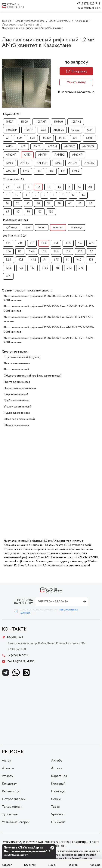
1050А (10, 122)
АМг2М (52, 147)
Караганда (59, 776)
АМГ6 (9, 163)
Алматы (8, 768)
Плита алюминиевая (17, 382)
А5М (19, 138)
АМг (23, 147)
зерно (42, 228)
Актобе (57, 761)
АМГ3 (27, 155)
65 (7, 212)
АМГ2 (37, 147)
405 (8, 276)
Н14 (51, 171)
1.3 (49, 187)
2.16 (20, 243)
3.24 (44, 243)
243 (69, 268)
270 (81, 268)
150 (51, 212)
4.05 (68, 243)
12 (73, 195)
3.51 (56, 243)
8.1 (20, 252)
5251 (43, 130)
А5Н (32, 138)
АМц (58, 163)
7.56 (8, 252)
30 (38, 204)
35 (49, 204)
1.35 (8, 243)
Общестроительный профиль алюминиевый (33, 376)
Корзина (95, 865)
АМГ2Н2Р (88, 147)
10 (63, 195)
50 (80, 204)
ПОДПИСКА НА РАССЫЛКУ (23, 602)
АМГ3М (43, 155)
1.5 (59, 187)
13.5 (56, 252)
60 (91, 204)
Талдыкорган (12, 807)
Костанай (58, 784)
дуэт (28, 228)
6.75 (92, 243)
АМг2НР (11, 155)
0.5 (8, 187)
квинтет (58, 228)
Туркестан (10, 814)
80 (18, 212)
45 (70, 204)
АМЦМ (73, 163)
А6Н (76, 138)
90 (28, 212)
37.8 (21, 260)
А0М (90, 130)
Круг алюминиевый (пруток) (22, 357)
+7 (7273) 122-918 (88, 4)
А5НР (62, 138)
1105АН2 (76, 122)
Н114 (26, 171)
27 (91, 252)
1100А (24, 122)
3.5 (16, 195)
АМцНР (11, 171)
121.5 (9, 268)
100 (39, 212)
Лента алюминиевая (17, 363)
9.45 (31, 252)
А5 (8, 138)
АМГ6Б (25, 163)
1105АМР (41, 122)
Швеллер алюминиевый (19, 419)
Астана (57, 768)
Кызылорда (11, 791)
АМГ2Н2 (70, 147)
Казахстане (86, 92)
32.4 (9, 260)
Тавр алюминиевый (16, 394)
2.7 (32, 243)
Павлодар (59, 791)
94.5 (79, 260)
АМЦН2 (90, 163)
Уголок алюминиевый (18, 407)
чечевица (76, 228)
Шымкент (58, 822)
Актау (6, 761)
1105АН (58, 122)
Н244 (76, 171)
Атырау (8, 776)
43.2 (33, 260)
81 (67, 260)
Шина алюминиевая (16, 425)
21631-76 (59, 130)
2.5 (79, 187)
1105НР (29, 130)
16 (7, 204)
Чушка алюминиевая (17, 413)
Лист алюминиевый (16, 370)
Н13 (39, 171)
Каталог (7, 865)
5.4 (80, 243)
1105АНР (11, 130)
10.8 (44, 252)
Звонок (73, 865)
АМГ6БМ (42, 163)
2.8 (90, 187)
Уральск (57, 814)
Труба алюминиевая (17, 400)
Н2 (63, 171)
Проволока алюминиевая (20, 388)
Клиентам (30, 865)
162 (32, 268)
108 (91, 260)
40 (59, 204)
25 (28, 204)
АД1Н (10, 147)
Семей (56, 799)
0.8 (19, 187)
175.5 (45, 268)
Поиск (52, 865)
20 (18, 204)
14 (83, 195)
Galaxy (75, 130)
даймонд (12, 228)
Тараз (55, 807)
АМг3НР (77, 155)
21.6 (80, 252)
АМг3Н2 (60, 155)
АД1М (90, 138)
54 (45, 260)
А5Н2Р (47, 138)
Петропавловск (14, 799)
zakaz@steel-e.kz (89, 8)
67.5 (56, 260)
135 (21, 268)
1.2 (38, 187)
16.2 (68, 252)
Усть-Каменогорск (16, 822)
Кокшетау (9, 784)
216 (57, 268)
